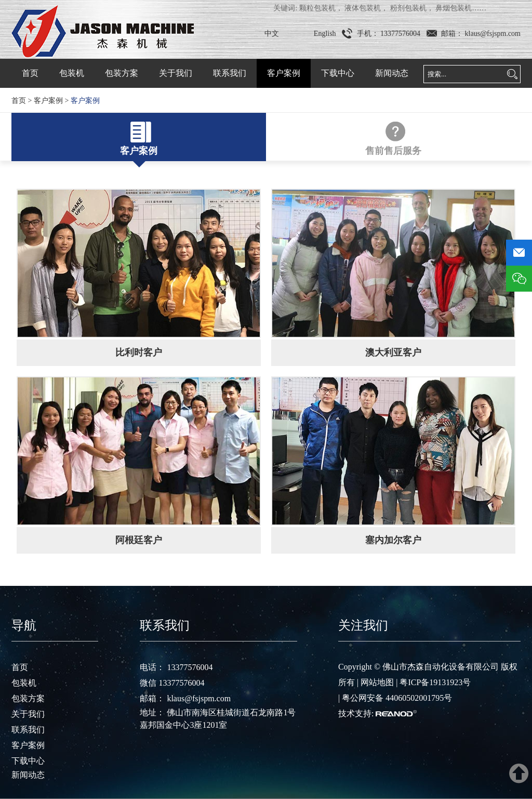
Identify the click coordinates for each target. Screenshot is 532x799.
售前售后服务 (393, 151)
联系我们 (230, 73)
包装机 (72, 73)
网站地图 (377, 682)
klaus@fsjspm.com (492, 34)
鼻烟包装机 (454, 8)
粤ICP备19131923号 (435, 682)
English (325, 34)
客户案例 (284, 73)
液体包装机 (363, 8)
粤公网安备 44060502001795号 (397, 698)
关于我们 (176, 73)
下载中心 (338, 73)
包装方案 (122, 73)
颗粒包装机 (317, 8)
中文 (272, 34)
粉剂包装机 (408, 8)
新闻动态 (392, 73)
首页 (30, 73)
